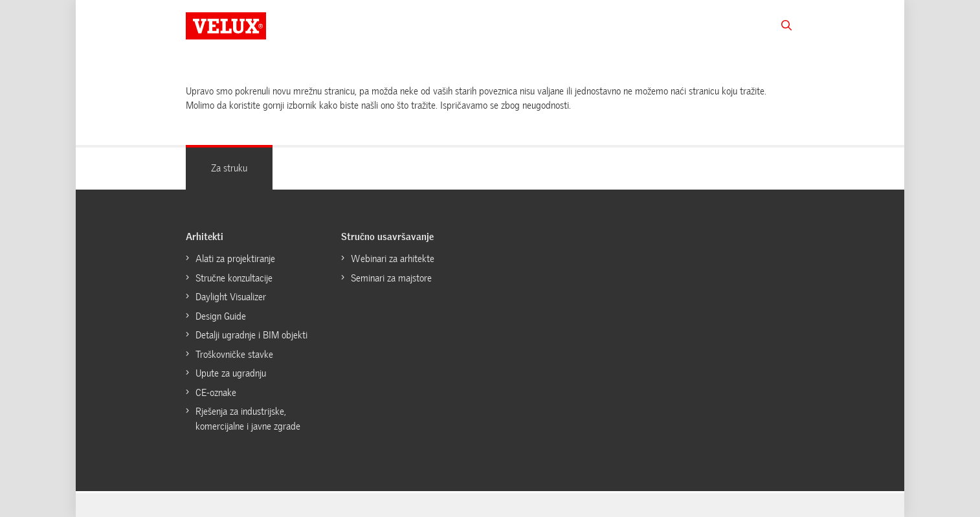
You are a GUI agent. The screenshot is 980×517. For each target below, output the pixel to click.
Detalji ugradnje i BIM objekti (251, 335)
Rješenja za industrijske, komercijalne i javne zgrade (248, 419)
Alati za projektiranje (235, 259)
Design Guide (221, 316)
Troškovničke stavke (234, 355)
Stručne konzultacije (234, 278)
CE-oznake (216, 393)
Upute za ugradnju (231, 373)
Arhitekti (205, 237)
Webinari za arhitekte (393, 259)
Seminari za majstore (391, 278)
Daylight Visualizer (231, 297)
